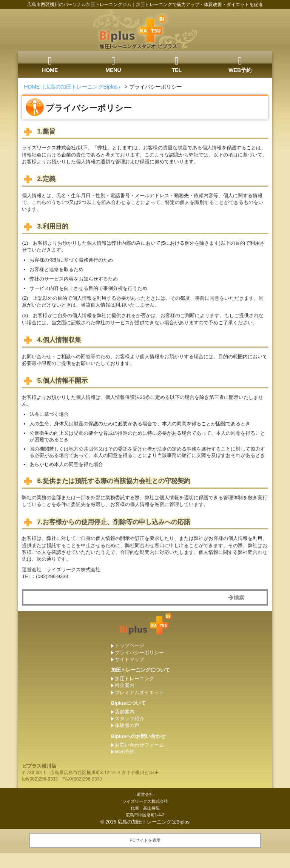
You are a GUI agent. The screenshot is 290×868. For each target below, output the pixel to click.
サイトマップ (130, 659)
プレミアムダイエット (139, 692)
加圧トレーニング (134, 679)
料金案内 (125, 685)
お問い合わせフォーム (139, 745)
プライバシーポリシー (139, 653)
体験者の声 (127, 725)
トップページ (130, 645)
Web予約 (125, 752)
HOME (50, 64)
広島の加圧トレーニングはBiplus (153, 822)
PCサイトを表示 (145, 840)
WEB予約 (240, 64)
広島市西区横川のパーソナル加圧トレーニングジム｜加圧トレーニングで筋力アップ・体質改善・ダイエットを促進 (145, 5)
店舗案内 (125, 712)
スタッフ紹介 (130, 718)
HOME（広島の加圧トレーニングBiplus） (73, 87)
